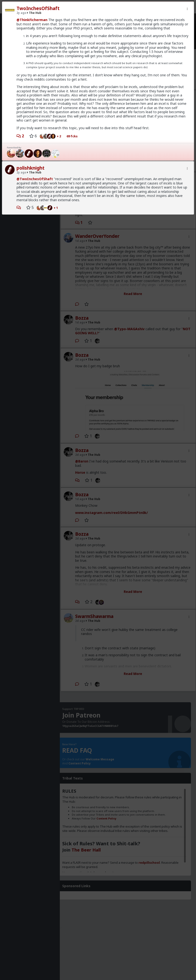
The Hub (34, 13)
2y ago (21, 13)
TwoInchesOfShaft (38, 8)
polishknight (31, 168)
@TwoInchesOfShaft (35, 179)
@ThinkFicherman (32, 20)
